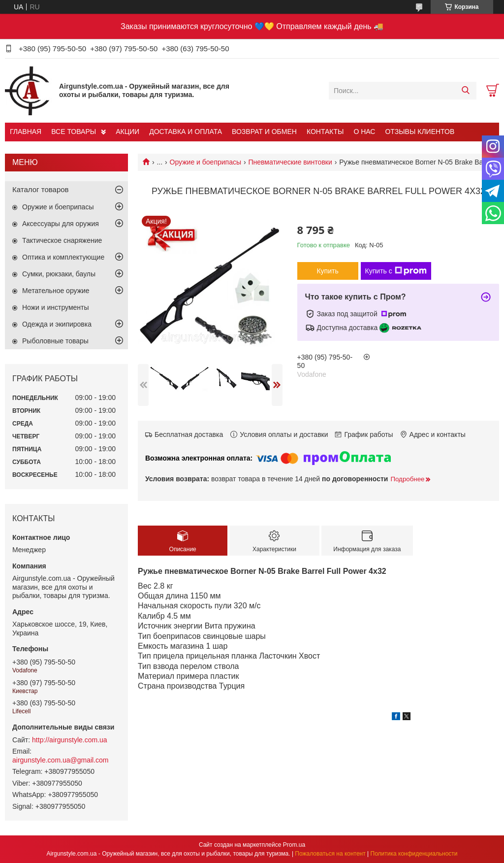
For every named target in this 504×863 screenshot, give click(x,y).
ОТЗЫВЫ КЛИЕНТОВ (420, 132)
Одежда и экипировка (57, 324)
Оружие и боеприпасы (205, 162)
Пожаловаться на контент (330, 854)
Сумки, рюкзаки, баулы (59, 274)
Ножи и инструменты (56, 307)
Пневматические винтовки (290, 162)
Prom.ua (294, 845)
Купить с (396, 271)
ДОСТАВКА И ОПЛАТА (186, 132)
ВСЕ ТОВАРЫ (74, 132)
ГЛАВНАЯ (26, 132)
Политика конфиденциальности (414, 854)
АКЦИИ (127, 132)
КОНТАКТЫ (325, 132)
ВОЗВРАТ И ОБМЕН (264, 132)
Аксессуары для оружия (61, 224)
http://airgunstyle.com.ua (70, 740)
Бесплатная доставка (189, 434)
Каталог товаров (41, 189)
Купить (327, 271)
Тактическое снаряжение (62, 240)
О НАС (364, 132)
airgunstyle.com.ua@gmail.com (61, 760)
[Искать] (465, 91)
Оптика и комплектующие (63, 257)
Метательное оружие (56, 291)
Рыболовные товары (55, 341)
